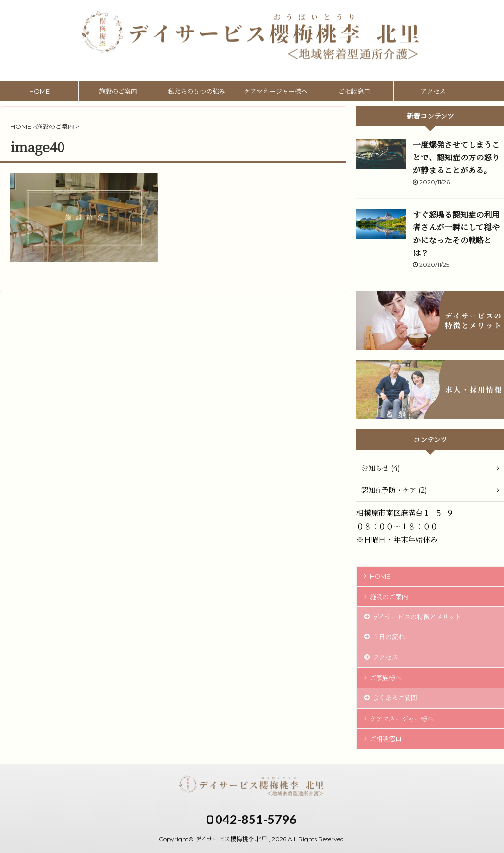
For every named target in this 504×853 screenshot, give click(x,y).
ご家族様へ (386, 678)
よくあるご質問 (395, 698)
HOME (39, 91)
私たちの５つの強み (197, 91)
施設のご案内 (118, 91)
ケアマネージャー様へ (276, 91)
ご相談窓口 (354, 91)
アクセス (433, 91)
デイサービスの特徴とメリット (417, 617)
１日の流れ (389, 637)
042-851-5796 (252, 819)
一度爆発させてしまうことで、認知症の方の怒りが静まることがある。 (456, 158)
